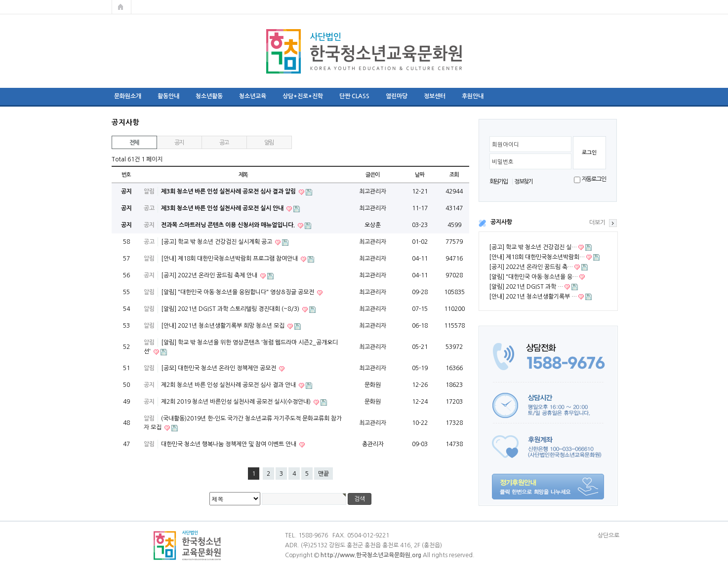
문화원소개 (128, 96)
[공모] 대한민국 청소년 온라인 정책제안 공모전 (219, 368)
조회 (454, 175)
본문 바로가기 (0, 0)
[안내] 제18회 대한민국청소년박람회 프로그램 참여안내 (230, 259)
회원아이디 (506, 145)
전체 (134, 143)
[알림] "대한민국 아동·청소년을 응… (533, 277)
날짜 (420, 175)
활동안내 (168, 96)
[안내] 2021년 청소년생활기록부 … (533, 297)
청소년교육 (253, 96)
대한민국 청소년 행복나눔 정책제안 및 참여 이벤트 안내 (229, 444)
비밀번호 (503, 162)
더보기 (597, 223)
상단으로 (608, 535)
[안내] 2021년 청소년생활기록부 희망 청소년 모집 (223, 326)
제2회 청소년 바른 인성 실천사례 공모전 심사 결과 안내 (229, 385)
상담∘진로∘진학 (303, 96)
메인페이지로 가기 (121, 7)
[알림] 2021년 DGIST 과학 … (526, 287)
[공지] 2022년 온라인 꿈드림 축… (531, 267)
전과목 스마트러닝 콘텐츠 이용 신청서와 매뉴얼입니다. (229, 225)
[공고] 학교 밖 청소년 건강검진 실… (533, 247)
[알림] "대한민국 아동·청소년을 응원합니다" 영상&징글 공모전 (238, 292)
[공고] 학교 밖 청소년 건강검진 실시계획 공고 (217, 242)
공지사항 (501, 222)
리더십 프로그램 (520, 96)
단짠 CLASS (354, 96)
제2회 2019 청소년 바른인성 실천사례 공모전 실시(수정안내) (237, 402)
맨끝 (324, 474)
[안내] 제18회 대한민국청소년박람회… (537, 257)
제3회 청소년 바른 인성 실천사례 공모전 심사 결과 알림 (229, 191)
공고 (224, 143)
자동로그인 (594, 179)
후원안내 (473, 96)
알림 (269, 143)
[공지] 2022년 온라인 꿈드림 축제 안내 (210, 275)
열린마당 (397, 96)
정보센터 (435, 96)
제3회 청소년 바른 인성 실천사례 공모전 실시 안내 (223, 208)
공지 (179, 143)
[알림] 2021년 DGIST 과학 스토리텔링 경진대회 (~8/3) (231, 309)
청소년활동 (209, 96)
